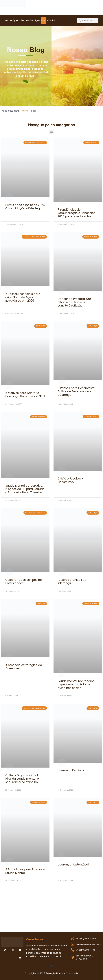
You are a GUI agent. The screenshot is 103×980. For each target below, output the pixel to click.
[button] (52, 132)
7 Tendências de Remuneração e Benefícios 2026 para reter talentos (76, 213)
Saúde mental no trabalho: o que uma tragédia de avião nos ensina (76, 684)
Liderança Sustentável (73, 864)
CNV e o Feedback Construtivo (70, 480)
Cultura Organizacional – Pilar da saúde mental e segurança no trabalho (23, 779)
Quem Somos (21, 20)
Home (8, 20)
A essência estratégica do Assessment (24, 667)
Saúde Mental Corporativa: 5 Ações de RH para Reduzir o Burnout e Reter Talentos (25, 489)
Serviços (35, 20)
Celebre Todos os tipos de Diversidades (24, 581)
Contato (52, 20)
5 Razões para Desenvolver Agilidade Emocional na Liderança (77, 391)
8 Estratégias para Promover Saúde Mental (25, 871)
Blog (44, 20)
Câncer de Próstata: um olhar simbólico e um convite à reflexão (74, 302)
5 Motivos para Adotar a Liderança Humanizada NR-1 (25, 395)
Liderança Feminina (71, 770)
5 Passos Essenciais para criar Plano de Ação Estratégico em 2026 (23, 297)
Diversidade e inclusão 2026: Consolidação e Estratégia (25, 207)
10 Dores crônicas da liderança (72, 581)
